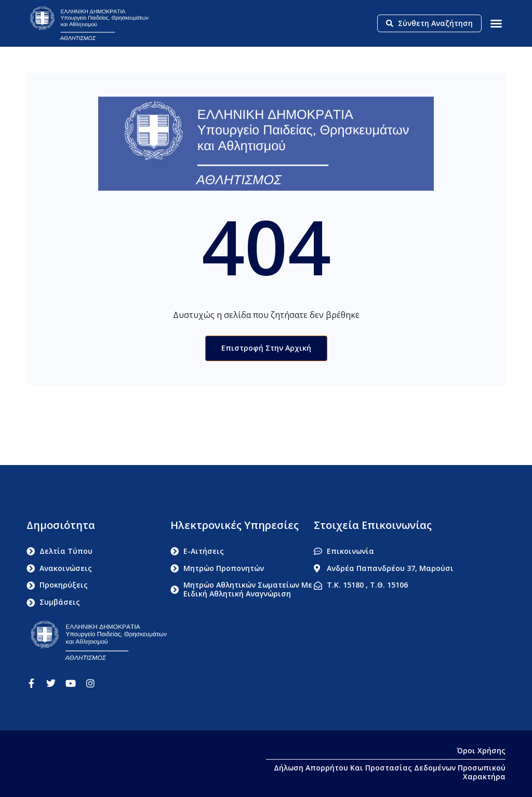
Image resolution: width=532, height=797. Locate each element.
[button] (496, 23)
